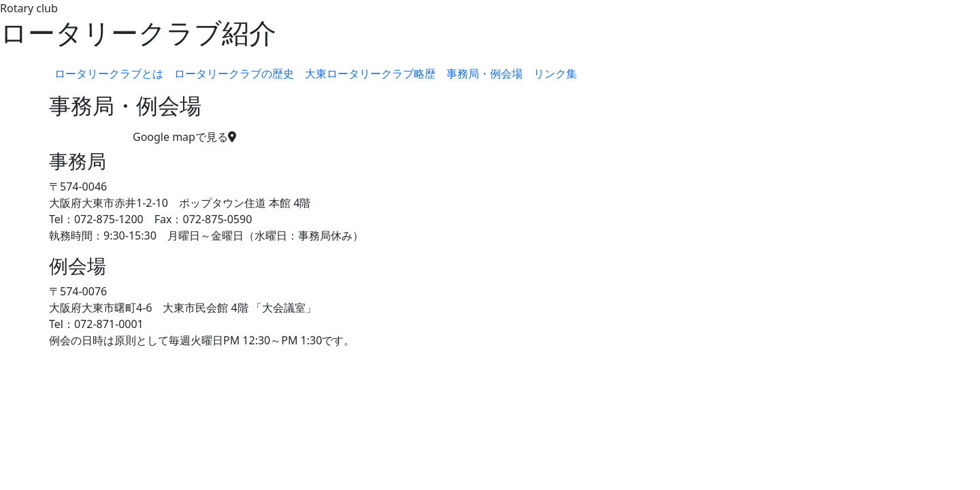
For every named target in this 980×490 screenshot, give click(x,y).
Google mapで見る (184, 137)
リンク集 (555, 73)
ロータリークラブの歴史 (234, 73)
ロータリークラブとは (109, 73)
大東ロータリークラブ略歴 (370, 73)
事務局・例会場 (485, 73)
